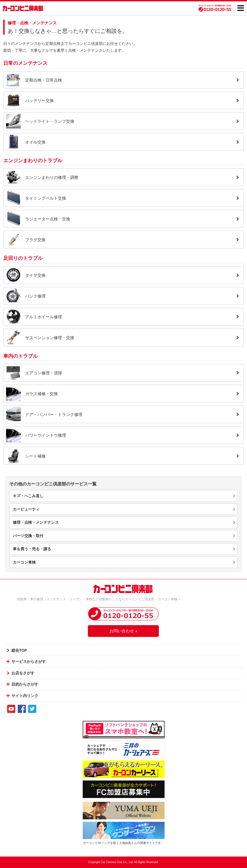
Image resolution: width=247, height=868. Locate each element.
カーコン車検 (24, 562)
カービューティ (26, 509)
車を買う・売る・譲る (32, 549)
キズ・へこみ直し (28, 496)
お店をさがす (23, 673)
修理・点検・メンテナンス (36, 522)
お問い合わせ (124, 631)
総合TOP (19, 650)
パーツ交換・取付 (28, 536)
